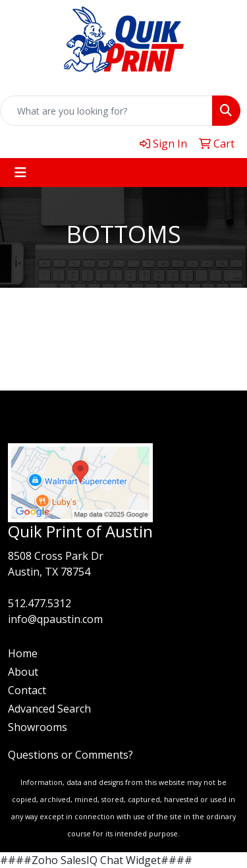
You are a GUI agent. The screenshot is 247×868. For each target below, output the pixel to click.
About (23, 672)
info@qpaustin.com (55, 619)
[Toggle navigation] (20, 173)
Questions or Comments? (70, 755)
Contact (27, 690)
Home (23, 653)
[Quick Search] (106, 111)
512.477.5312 (40, 603)
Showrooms (38, 727)
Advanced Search (49, 709)
